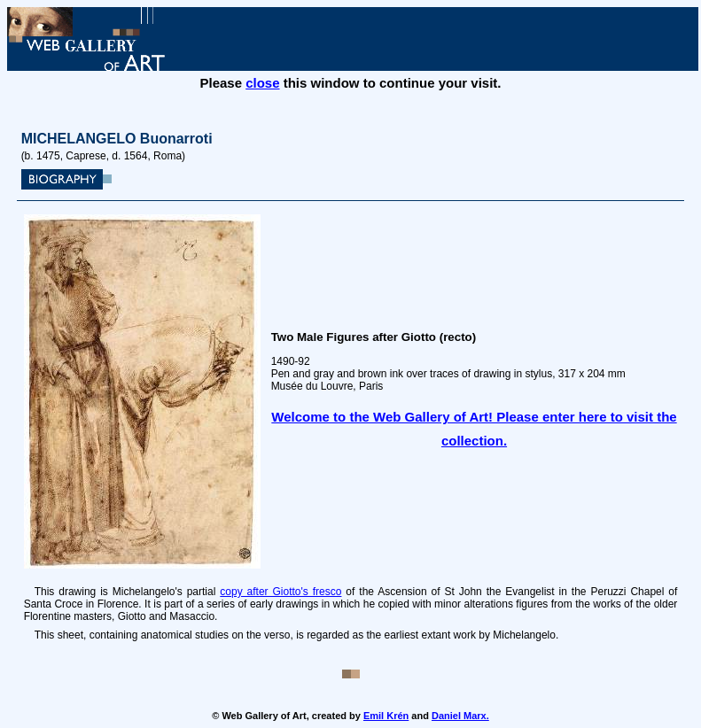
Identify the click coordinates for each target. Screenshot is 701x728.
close (262, 83)
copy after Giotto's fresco (280, 592)
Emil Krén (386, 716)
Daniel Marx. (460, 716)
